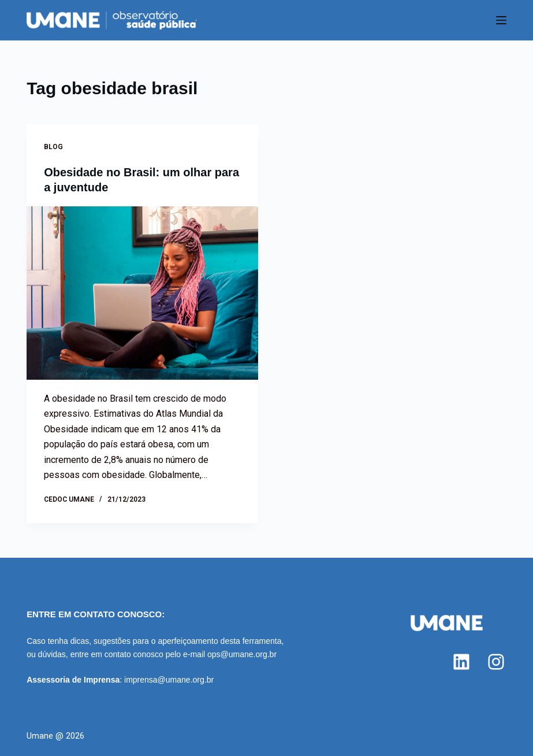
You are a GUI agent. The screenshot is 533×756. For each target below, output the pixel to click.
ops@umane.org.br (242, 654)
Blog (53, 147)
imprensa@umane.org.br (169, 680)
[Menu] (501, 20)
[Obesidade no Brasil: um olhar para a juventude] (142, 293)
